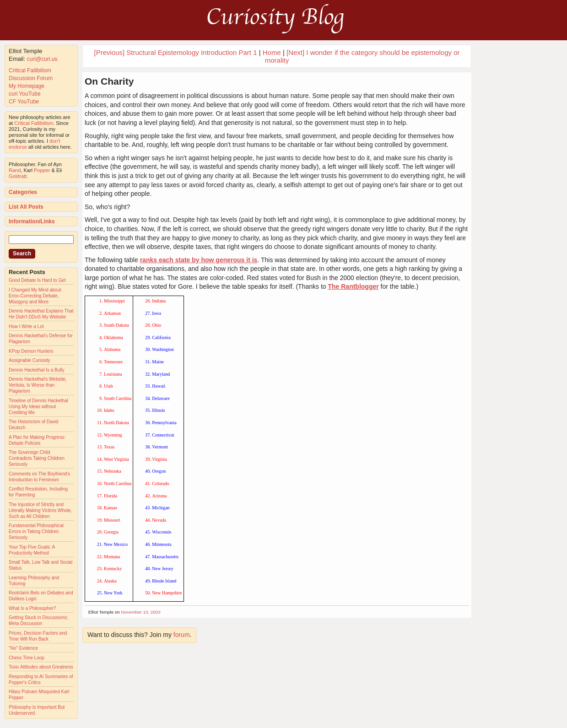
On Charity (109, 81)
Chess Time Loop (27, 658)
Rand (15, 170)
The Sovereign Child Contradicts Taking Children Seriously (37, 458)
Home (272, 52)
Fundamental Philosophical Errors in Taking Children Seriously (36, 531)
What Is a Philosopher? (32, 608)
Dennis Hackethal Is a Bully (37, 370)
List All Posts (26, 207)
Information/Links (32, 221)
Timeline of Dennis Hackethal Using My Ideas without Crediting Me (38, 407)
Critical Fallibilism (30, 70)
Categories (23, 192)
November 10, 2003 (141, 612)
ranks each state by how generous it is (199, 260)
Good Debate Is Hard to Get (37, 280)
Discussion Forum (31, 78)
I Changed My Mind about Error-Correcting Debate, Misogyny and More (35, 296)
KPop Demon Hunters (31, 351)
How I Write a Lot (26, 326)
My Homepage (27, 86)
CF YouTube (24, 102)
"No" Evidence (23, 648)
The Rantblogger (353, 286)
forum (182, 635)
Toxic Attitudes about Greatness (41, 667)
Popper (42, 170)
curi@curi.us (42, 59)
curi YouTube (25, 94)
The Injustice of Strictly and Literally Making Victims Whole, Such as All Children (40, 510)
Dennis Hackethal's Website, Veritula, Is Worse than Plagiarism (38, 385)
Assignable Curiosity (30, 360)
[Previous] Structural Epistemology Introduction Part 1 (175, 52)
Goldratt (18, 176)
